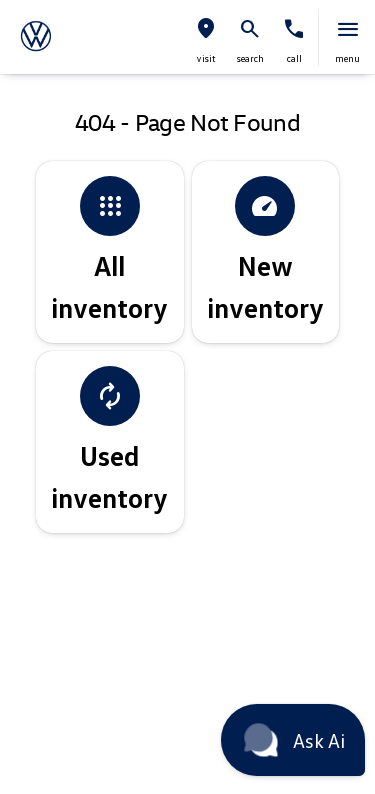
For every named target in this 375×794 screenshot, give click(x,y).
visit (206, 58)
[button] (206, 37)
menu (347, 58)
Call (294, 58)
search (250, 58)
